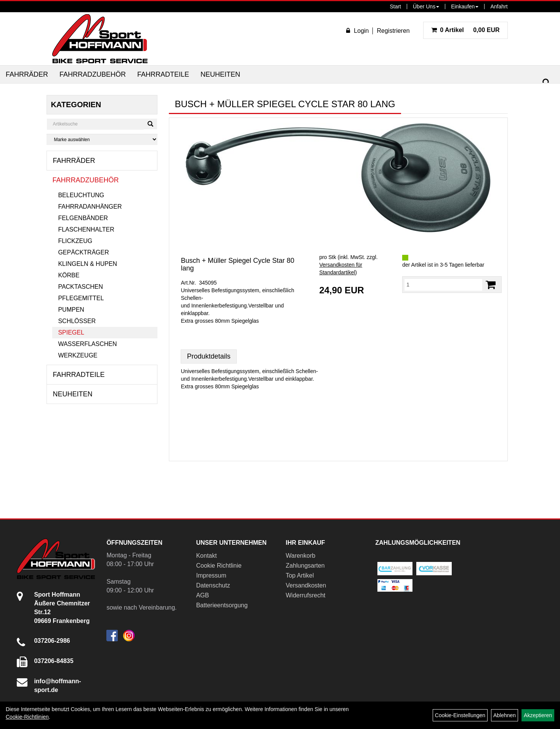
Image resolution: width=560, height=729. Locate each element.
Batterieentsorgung (222, 605)
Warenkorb (300, 556)
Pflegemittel (81, 298)
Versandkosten (306, 585)
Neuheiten (220, 74)
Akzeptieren (538, 715)
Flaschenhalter (86, 229)
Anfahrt (499, 6)
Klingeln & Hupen (87, 264)
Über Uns (426, 6)
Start (395, 6)
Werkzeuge (78, 355)
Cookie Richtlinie (219, 566)
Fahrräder (27, 74)
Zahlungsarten (305, 566)
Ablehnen (505, 715)
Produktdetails (209, 356)
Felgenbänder (83, 218)
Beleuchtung (81, 195)
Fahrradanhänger (90, 207)
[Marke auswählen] (102, 139)
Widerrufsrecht (305, 595)
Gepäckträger (83, 252)
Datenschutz (213, 585)
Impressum (211, 575)
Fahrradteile (163, 74)
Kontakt (206, 556)
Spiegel (71, 332)
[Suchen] (546, 83)
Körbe (69, 275)
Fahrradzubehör (93, 74)
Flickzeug (75, 241)
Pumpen (71, 310)
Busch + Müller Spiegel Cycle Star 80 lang (237, 264)
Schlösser (77, 321)
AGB (202, 595)
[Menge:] (443, 285)
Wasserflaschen (87, 344)
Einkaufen (465, 6)
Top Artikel (300, 575)
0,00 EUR (465, 30)
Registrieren (393, 31)
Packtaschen (80, 287)
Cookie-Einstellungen (460, 715)
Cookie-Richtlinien (27, 717)
